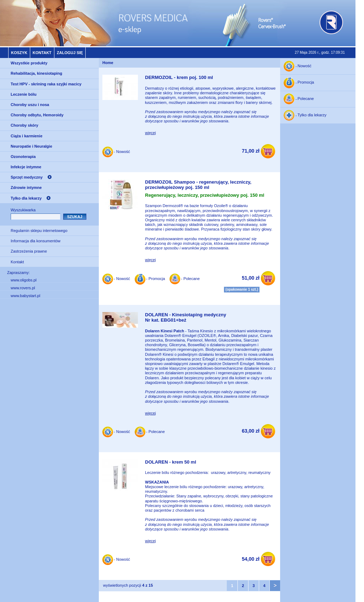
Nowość (304, 66)
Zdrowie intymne (26, 188)
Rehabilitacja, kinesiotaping (36, 73)
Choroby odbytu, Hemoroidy (37, 115)
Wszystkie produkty (29, 63)
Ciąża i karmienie (26, 136)
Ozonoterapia (23, 157)
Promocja (306, 83)
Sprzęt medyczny (27, 177)
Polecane (306, 99)
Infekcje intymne (26, 167)
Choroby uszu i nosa (30, 105)
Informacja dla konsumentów (36, 241)
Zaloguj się (70, 53)
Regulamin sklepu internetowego (39, 231)
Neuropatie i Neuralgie (31, 146)
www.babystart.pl (25, 296)
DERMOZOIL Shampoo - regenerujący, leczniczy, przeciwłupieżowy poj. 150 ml (198, 185)
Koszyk (19, 53)
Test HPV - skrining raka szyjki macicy (46, 84)
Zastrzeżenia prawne (29, 251)
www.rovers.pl (23, 288)
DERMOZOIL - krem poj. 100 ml (179, 77)
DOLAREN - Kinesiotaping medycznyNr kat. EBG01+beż (186, 318)
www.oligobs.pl (24, 280)
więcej (151, 133)
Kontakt (42, 53)
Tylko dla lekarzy (26, 198)
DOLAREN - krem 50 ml (171, 462)
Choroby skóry (25, 125)
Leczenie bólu (24, 94)
